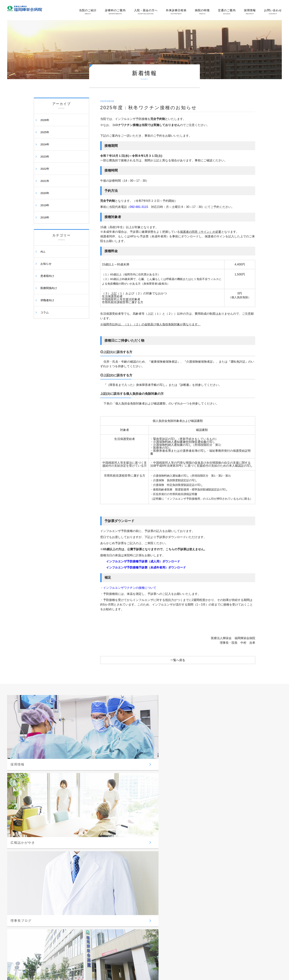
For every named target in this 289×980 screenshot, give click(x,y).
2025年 (45, 132)
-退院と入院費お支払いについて (188, 852)
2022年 (45, 169)
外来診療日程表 (176, 12)
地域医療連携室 (223, 848)
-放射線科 (131, 852)
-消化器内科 (88, 887)
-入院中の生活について (183, 835)
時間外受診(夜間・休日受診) (230, 877)
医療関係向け (49, 288)
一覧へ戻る (178, 660)
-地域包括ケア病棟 (180, 858)
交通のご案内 (227, 12)
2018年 (45, 217)
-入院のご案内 (178, 829)
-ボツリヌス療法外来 (182, 901)
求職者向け (47, 300)
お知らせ (46, 264)
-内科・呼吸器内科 (92, 893)
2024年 (45, 144)
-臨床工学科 (133, 875)
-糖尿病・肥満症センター (96, 899)
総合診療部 (132, 823)
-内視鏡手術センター (182, 889)
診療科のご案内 (115, 12)
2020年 (45, 193)
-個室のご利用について (183, 846)
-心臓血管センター (180, 895)
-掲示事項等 (44, 874)
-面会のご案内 (178, 840)
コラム (45, 312)
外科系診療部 (89, 834)
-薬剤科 (130, 863)
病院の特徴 (202, 12)
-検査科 (130, 869)
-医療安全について (48, 862)
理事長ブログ (222, 908)
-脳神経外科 (88, 840)
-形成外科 (87, 864)
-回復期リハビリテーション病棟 (188, 864)
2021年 (45, 181)
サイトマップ (222, 923)
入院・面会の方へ (146, 12)
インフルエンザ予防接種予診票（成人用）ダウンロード (143, 561)
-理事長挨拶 (44, 844)
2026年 (45, 120)
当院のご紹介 (88, 12)
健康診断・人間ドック (227, 861)
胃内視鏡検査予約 (224, 840)
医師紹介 (220, 832)
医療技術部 (132, 846)
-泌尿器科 (87, 858)
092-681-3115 (139, 207)
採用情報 (250, 12)
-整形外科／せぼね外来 (94, 852)
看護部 (130, 834)
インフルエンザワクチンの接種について (130, 588)
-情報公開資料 (45, 880)
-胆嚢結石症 (177, 916)
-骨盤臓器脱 (177, 928)
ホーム (41, 823)
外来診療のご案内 (224, 825)
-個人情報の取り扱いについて (54, 868)
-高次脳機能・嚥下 (180, 934)
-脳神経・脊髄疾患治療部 (184, 883)
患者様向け (47, 276)
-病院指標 (43, 856)
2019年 (45, 205)
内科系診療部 (89, 881)
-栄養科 (130, 881)
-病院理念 (43, 838)
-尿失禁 (174, 922)
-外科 (85, 846)
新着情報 (220, 916)
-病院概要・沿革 (46, 850)
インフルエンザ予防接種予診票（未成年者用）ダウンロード (146, 567)
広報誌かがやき (223, 900)
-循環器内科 (88, 905)
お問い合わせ (273, 12)
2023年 (45, 157)
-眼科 (85, 870)
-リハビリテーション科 (139, 857)
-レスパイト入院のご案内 (228, 854)
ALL (43, 252)
